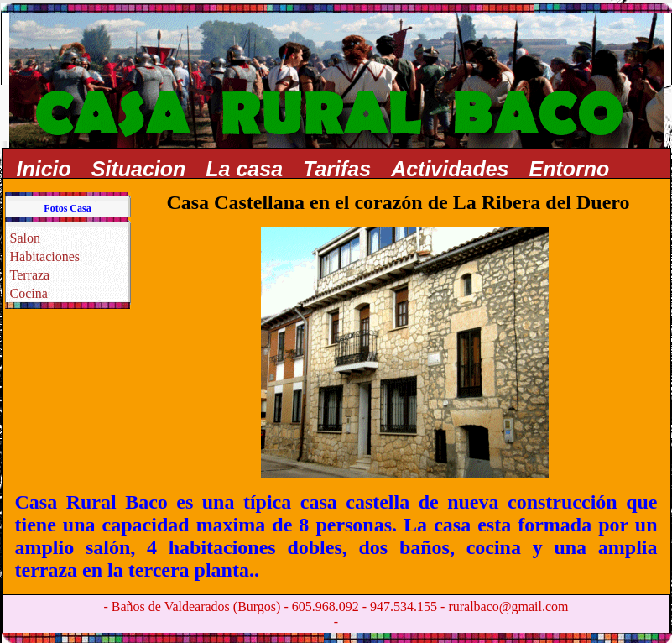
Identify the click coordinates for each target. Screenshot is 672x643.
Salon (25, 238)
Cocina (29, 293)
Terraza (30, 275)
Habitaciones (45, 256)
